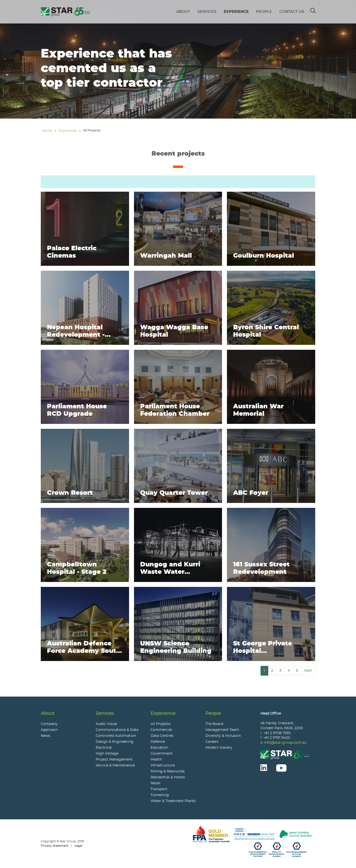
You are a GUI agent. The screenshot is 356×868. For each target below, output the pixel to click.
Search (313, 9)
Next (308, 671)
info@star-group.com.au (285, 743)
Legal (78, 846)
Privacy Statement (55, 846)
